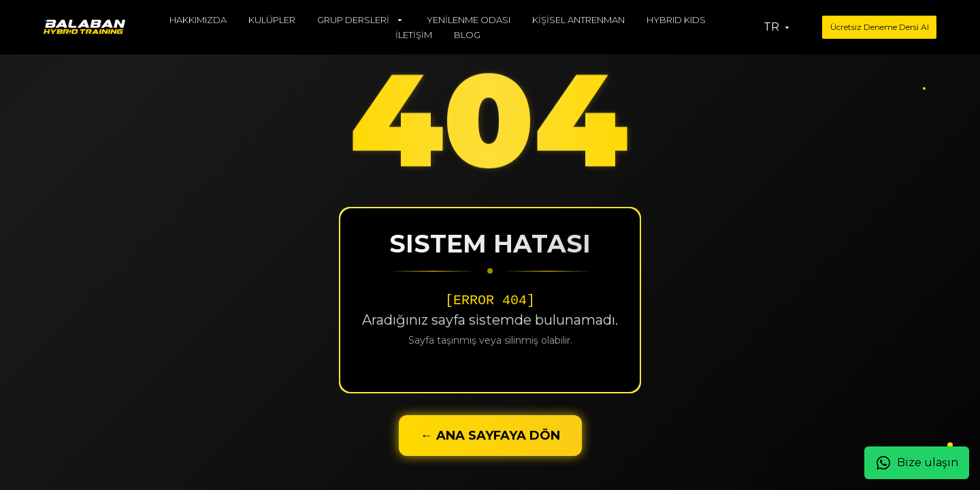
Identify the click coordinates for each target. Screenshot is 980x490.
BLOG (467, 35)
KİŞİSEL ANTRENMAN (578, 20)
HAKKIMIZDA (198, 20)
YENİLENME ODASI (469, 20)
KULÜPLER (272, 20)
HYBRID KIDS (676, 20)
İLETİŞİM (414, 35)
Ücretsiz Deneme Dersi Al (880, 27)
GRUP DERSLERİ (361, 20)
